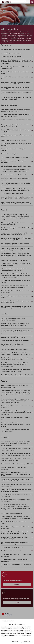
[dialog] (17, 322)
